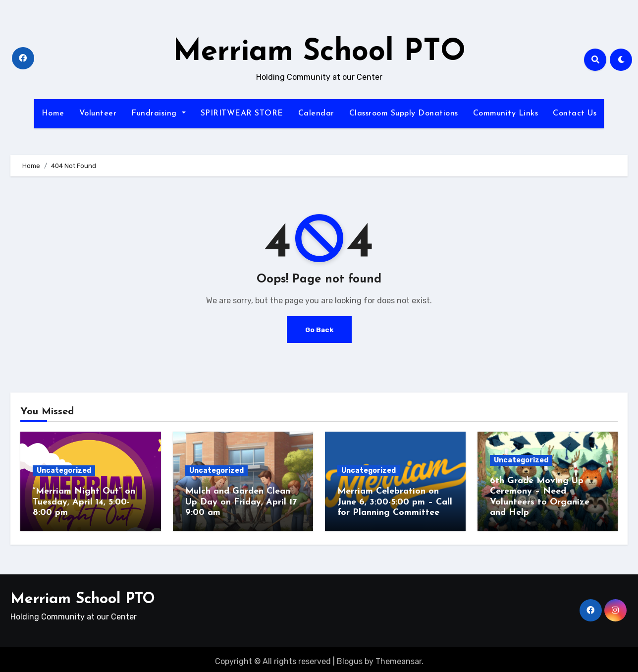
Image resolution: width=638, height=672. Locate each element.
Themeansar (399, 657)
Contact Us (575, 113)
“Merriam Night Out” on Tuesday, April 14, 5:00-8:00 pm (84, 502)
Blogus (350, 657)
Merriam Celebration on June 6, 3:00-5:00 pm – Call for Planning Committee (395, 502)
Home (53, 113)
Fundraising (158, 113)
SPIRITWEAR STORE (242, 113)
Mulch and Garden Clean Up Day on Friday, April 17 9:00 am (241, 502)
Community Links (506, 113)
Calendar (316, 113)
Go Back (319, 329)
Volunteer (98, 113)
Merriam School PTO (319, 53)
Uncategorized (64, 471)
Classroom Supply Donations (404, 113)
